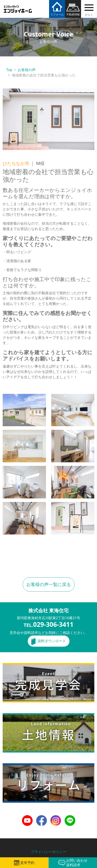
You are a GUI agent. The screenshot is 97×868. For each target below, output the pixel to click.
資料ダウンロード (52, 641)
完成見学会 (12, 666)
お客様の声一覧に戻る (49, 584)
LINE (68, 818)
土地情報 (10, 716)
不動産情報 (73, 14)
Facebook (42, 818)
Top (9, 70)
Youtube (27, 818)
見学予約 (27, 863)
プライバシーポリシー (49, 852)
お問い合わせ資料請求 (77, 863)
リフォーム (57, 14)
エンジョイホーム (18, 6)
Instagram (56, 818)
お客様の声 (27, 70)
